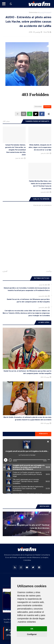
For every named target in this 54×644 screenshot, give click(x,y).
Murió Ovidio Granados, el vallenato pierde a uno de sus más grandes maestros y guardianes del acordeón (27, 419)
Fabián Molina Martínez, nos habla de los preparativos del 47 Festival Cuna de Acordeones (40, 185)
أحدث (48, 272)
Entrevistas (33, 13)
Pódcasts (43, 434)
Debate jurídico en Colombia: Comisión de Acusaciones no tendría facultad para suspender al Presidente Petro (27, 290)
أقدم (6, 272)
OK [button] (32, 629)
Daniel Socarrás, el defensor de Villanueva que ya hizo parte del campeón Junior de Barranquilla (28, 301)
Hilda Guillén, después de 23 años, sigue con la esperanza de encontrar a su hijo (40, 148)
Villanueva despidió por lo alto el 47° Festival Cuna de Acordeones (28, 527)
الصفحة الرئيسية (45, 13)
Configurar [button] (32, 634)
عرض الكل (6, 122)
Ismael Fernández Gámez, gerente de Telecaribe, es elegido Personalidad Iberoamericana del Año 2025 (15, 150)
